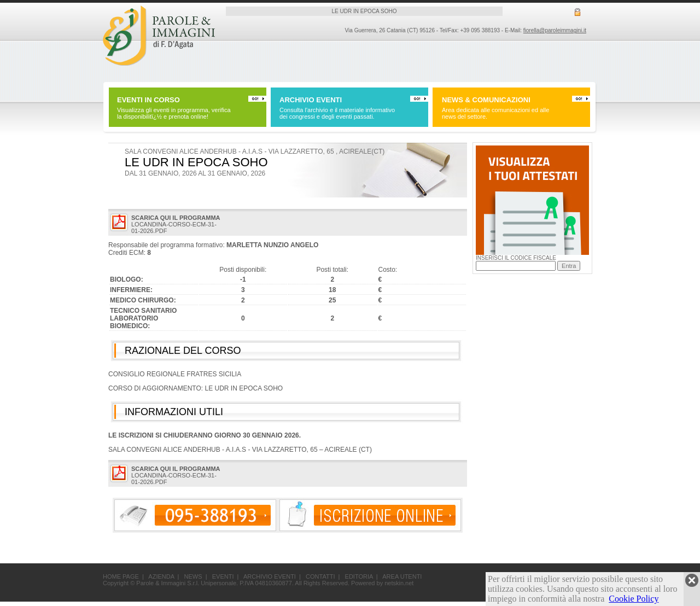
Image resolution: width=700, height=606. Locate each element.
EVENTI (223, 576)
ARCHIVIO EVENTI (270, 576)
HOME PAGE (121, 576)
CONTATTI (320, 576)
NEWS (193, 576)
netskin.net (399, 583)
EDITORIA (359, 576)
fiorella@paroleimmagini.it (555, 30)
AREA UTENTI (402, 576)
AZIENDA (161, 576)
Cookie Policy (634, 599)
